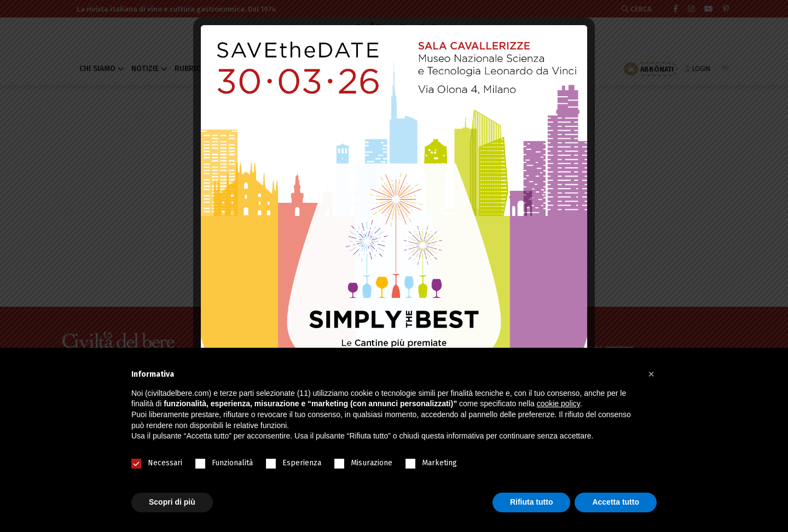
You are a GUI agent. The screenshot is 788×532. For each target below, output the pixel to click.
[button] (651, 374)
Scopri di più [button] (172, 502)
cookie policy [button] (558, 404)
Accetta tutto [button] (616, 502)
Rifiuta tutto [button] (532, 502)
